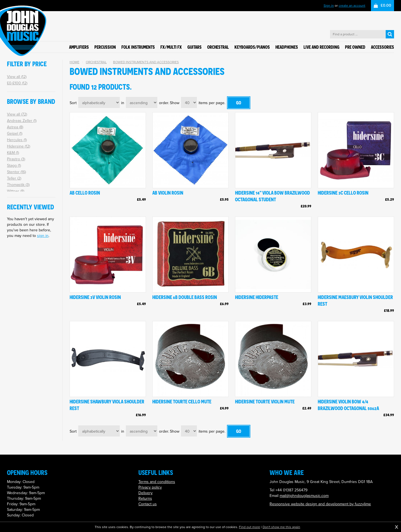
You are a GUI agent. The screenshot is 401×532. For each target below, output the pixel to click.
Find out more (250, 527)
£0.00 (386, 5)
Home (74, 62)
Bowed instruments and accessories (146, 62)
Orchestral (96, 62)
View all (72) (17, 114)
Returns (145, 498)
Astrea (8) (15, 127)
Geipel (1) (15, 133)
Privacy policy (150, 487)
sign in (43, 236)
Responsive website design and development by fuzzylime (320, 504)
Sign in (329, 6)
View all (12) (17, 77)
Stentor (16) (16, 172)
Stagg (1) (14, 166)
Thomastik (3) (18, 185)
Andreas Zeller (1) (22, 121)
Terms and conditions (157, 482)
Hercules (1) (17, 140)
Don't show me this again (281, 527)
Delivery (146, 493)
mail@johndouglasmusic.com (304, 496)
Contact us (148, 504)
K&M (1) (13, 153)
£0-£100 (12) (17, 83)
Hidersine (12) (19, 146)
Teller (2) (14, 178)
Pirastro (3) (16, 159)
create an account (352, 6)
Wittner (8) (16, 191)
